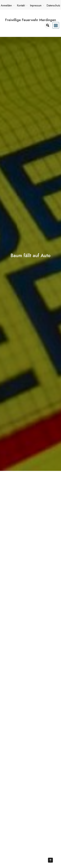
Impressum (36, 5)
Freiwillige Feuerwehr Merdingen (30, 20)
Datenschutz (53, 5)
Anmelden (6, 5)
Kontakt (21, 5)
